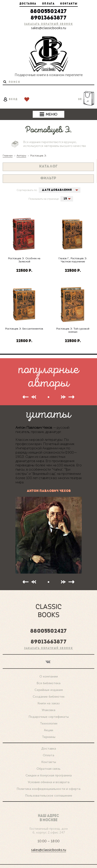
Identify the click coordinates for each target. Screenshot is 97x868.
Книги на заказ (48, 695)
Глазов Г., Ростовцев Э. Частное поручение (73, 260)
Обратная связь (48, 760)
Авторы (21, 156)
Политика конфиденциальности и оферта (48, 780)
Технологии (49, 715)
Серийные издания (49, 681)
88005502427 (48, 12)
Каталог (48, 167)
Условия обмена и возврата (49, 774)
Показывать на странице (44, 199)
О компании (49, 668)
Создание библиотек (49, 688)
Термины (49, 728)
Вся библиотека (48, 675)
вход (11, 99)
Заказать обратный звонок (49, 24)
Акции (48, 722)
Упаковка (48, 702)
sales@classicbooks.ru (49, 28)
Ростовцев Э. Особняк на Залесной (24, 260)
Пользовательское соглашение (49, 787)
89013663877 (49, 18)
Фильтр (48, 178)
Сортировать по (27, 190)
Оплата (48, 4)
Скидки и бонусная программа (49, 767)
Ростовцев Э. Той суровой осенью (73, 330)
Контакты (69, 4)
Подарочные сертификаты (49, 708)
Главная (8, 156)
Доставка (28, 4)
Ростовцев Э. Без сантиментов (24, 329)
